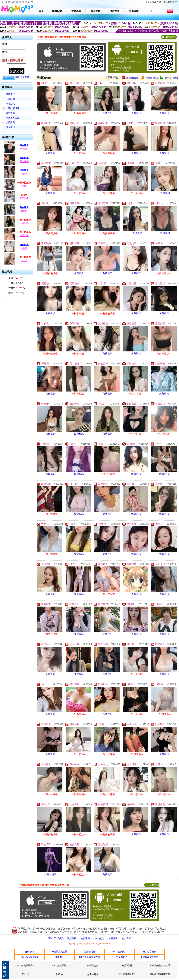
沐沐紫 (24, 248)
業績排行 (10, 94)
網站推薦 (10, 113)
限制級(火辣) (133, 78)
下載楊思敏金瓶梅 (149, 957)
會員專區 (85, 938)
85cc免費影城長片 (25, 966)
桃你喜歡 (24, 149)
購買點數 (71, 938)
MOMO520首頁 (56, 938)
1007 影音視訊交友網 (89, 957)
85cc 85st (29, 952)
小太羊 (24, 260)
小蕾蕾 (24, 174)
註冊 (17, 77)
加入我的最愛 (170, 2)
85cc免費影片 (59, 966)
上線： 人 (16, 278)
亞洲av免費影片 (119, 957)
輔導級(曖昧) (152, 78)
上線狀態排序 (13, 108)
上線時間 (10, 99)
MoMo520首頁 (154, 2)
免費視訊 (108, 113)
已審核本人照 (13, 118)
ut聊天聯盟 (126, 966)
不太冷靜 (24, 161)
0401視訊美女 (119, 952)
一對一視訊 (50, 874)
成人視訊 (10, 127)
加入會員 (99, 938)
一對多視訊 (164, 193)
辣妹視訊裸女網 (126, 974)
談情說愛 (10, 122)
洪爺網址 (59, 957)
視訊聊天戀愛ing (30, 957)
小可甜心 (24, 223)
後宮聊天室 (89, 952)
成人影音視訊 (149, 952)
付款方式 (127, 938)
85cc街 (25, 974)
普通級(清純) (171, 78)
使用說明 (113, 938)
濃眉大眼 (24, 236)
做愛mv (59, 974)
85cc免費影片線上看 (160, 966)
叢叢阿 (24, 211)
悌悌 (24, 186)
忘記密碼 (25, 77)
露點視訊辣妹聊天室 (160, 974)
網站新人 (10, 104)
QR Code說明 (169, 37)
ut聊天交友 (93, 966)
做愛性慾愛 (93, 974)
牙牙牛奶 (24, 198)
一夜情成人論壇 (59, 952)
